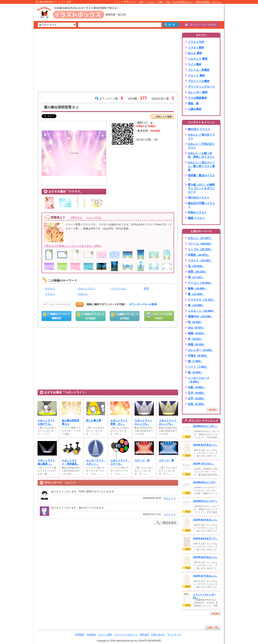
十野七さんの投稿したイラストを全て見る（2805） (73, 246)
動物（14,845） (197, 288)
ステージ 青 (166, 460)
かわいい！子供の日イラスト (201, 146)
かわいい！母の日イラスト (201, 136)
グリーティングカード (201, 87)
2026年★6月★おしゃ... (205, 520)
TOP (141, 2)
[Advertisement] (15, 64)
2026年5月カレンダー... (205, 426)
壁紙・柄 (193, 103)
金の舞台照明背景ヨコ (71, 422)
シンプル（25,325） (200, 249)
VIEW (187, 437)
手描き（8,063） (198, 356)
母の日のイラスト (199, 198)
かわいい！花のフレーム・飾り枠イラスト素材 (201, 166)
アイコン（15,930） (200, 283)
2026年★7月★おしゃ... (205, 576)
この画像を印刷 (159, 316)
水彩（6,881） (197, 387)
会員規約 (91, 635)
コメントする (94, 218)
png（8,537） (196, 328)
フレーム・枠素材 (199, 70)
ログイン (217, 2)
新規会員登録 (203, 2)
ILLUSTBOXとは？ (183, 2)
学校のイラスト (197, 212)
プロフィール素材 (199, 81)
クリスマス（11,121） (201, 300)
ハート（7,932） (198, 367)
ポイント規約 (105, 635)
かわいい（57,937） (200, 238)
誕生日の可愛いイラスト (201, 205)
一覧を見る (212, 410)
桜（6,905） (195, 372)
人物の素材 (195, 109)
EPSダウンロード (91, 316)
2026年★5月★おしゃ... (205, 445)
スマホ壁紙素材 (197, 98)
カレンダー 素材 (198, 92)
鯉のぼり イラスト (199, 129)
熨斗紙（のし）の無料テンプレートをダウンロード (201, 188)
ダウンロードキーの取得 (143, 304)
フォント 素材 (196, 75)
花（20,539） (196, 266)
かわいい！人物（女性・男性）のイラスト (201, 155)
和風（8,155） (197, 344)
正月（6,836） (197, 393)
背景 (146, 289)
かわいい (83, 294)
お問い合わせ (158, 635)
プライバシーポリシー (126, 635)
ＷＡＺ (167, 498)
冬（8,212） (195, 339)
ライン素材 (195, 64)
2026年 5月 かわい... (204, 464)
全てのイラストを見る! (201, 25)
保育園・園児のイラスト (201, 177)
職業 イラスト (196, 218)
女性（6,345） (197, 404)
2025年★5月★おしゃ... (205, 557)
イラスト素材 (196, 47)
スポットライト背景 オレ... (119, 422)
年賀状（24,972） (199, 255)
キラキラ (50, 289)
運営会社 (144, 635)
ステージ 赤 (142, 460)
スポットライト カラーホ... (120, 462)
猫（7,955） (195, 361)
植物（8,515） (197, 333)
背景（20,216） (197, 272)
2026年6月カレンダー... (205, 501)
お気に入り (162, 117)
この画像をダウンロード (57, 316)
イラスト (151, 2)
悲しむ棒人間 (94, 420)
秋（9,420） (195, 322)
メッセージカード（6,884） (199, 380)
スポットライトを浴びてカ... (46, 422)
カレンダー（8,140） (201, 350)
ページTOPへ (213, 627)
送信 (80, 304)
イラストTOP (196, 42)
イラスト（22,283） (200, 260)
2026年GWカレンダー (204, 482)
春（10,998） (196, 305)
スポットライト (87, 289)
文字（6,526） (197, 398)
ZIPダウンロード (125, 316)
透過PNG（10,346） (200, 316)
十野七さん (76, 218)
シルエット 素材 (198, 59)
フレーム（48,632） (200, 244)
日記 (168, 2)
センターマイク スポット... (96, 462)
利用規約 (80, 635)
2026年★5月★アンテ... (205, 538)
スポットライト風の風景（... (46, 462)
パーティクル (118, 289)
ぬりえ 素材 (195, 53)
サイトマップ (174, 635)
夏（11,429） (196, 294)
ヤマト (167, 515)
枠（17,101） (196, 277)
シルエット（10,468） (201, 311)
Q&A (161, 2)
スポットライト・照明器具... (70, 462)
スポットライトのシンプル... (143, 422)
